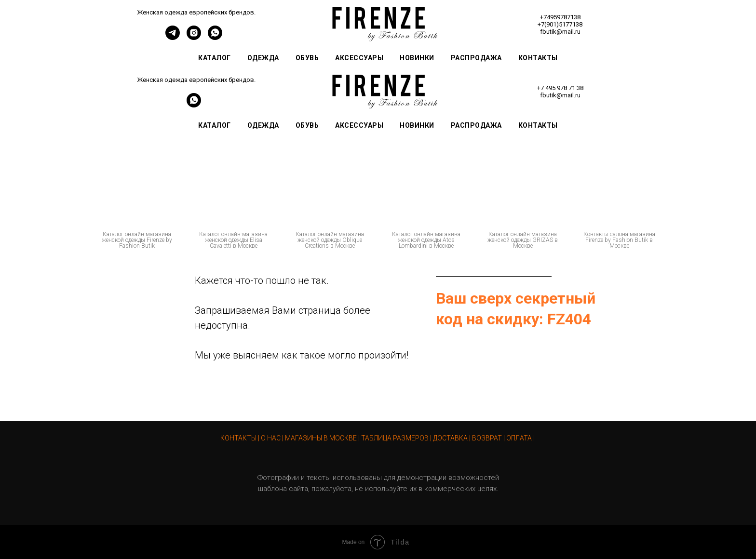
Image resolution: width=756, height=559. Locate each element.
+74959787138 (560, 17)
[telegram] (173, 37)
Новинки (417, 58)
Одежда (263, 58)
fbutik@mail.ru (560, 32)
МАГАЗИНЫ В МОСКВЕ (321, 438)
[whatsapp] (215, 37)
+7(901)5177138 (560, 24)
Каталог (215, 58)
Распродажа (476, 58)
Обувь (307, 58)
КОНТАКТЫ (238, 438)
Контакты (538, 58)
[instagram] (194, 37)
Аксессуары (359, 58)
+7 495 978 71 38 (560, 88)
